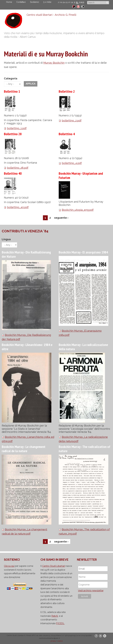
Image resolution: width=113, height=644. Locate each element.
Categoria (11, 78)
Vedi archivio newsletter (91, 591)
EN (64, 2)
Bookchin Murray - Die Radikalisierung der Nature (26, 254)
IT (59, 2)
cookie (60, 641)
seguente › (61, 218)
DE (72, 2)
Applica (31, 84)
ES (67, 2)
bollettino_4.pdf (72, 163)
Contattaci (21, 2)
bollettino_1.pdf (17, 128)
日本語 (82, 2)
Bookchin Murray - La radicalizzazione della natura (83, 347)
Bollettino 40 (13, 173)
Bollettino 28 (13, 134)
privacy (53, 641)
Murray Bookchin (54, 63)
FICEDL (60, 623)
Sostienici (35, 2)
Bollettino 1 (12, 91)
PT (69, 2)
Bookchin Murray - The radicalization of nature (84, 449)
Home (9, 2)
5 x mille (47, 2)
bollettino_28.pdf (18, 168)
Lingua (6, 239)
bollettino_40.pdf (18, 207)
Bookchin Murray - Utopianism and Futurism (81, 176)
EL (77, 2)
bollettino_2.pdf (72, 121)
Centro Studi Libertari (54, 566)
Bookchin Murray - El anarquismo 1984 (83, 252)
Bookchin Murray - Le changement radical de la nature (24, 449)
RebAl (55, 616)
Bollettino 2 (67, 91)
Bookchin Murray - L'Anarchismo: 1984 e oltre (27, 347)
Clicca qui (9, 566)
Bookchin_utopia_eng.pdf (78, 210)
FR (61, 2)
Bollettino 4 (67, 134)
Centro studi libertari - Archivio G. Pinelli (51, 15)
